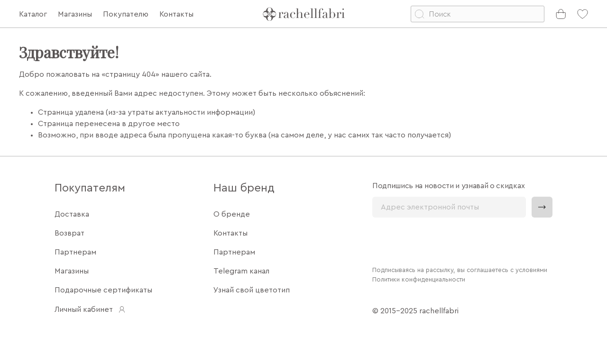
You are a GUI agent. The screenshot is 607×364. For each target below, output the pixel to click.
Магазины (72, 271)
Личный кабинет (90, 309)
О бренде (232, 214)
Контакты (230, 233)
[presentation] (444, 241)
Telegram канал (241, 271)
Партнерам (75, 252)
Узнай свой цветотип (252, 290)
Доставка (72, 214)
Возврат (69, 233)
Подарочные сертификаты (103, 290)
